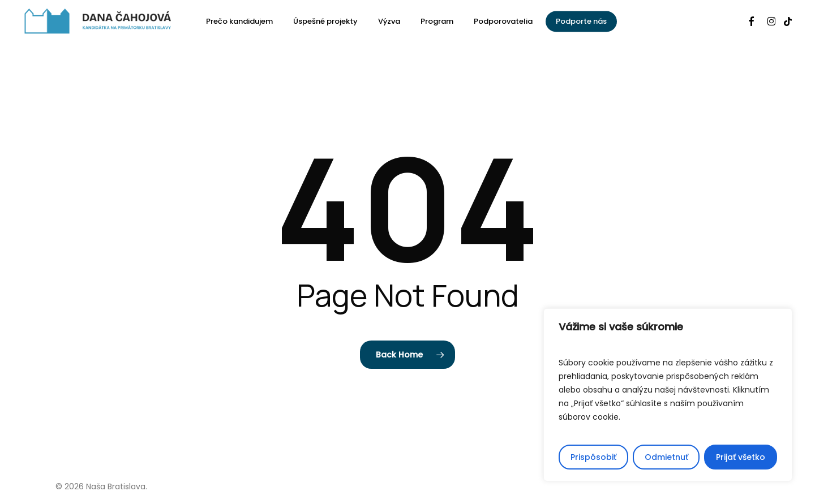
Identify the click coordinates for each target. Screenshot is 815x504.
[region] (668, 395)
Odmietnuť (666, 457)
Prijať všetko (741, 457)
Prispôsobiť (593, 457)
